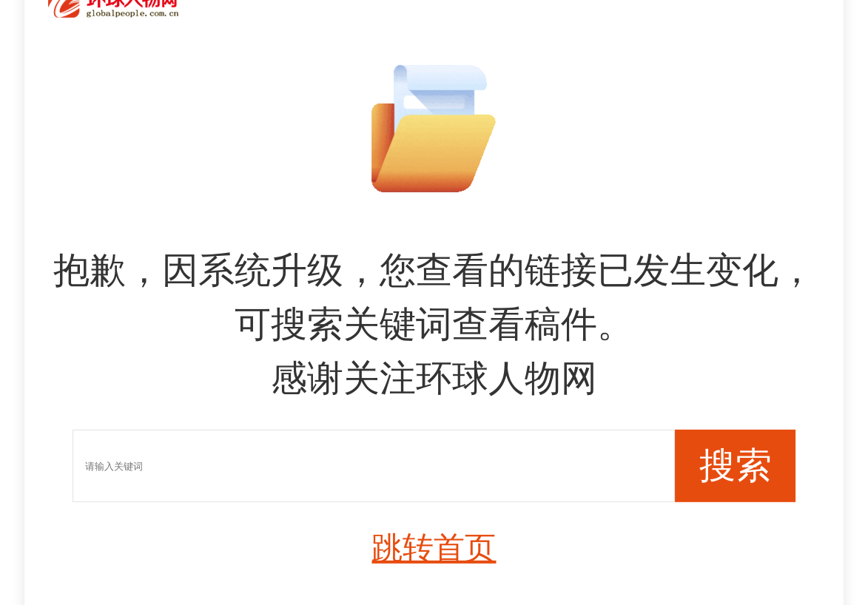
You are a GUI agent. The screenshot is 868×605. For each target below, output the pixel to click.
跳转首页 (434, 547)
